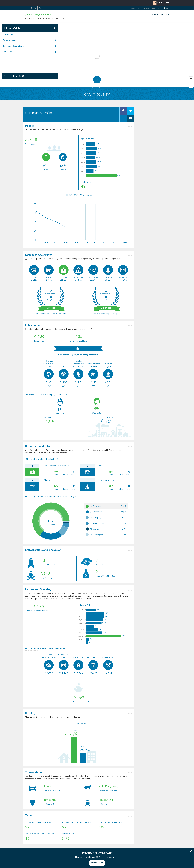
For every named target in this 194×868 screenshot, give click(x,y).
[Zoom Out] (191, 82)
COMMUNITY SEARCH (160, 15)
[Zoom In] (191, 79)
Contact (146, 8)
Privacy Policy (156, 8)
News (139, 8)
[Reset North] (191, 86)
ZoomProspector (38, 15)
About (133, 8)
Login (167, 8)
